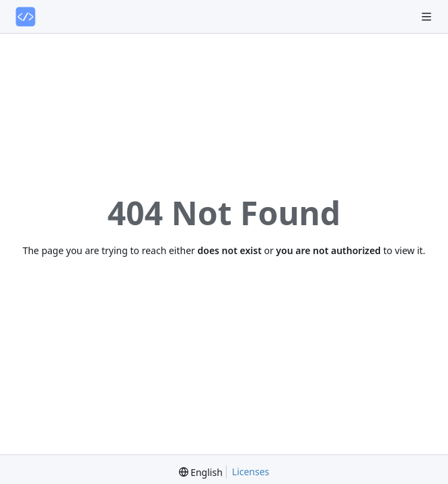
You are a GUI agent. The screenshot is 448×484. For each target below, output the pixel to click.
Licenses (251, 472)
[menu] (201, 472)
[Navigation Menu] (428, 16)
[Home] (26, 17)
